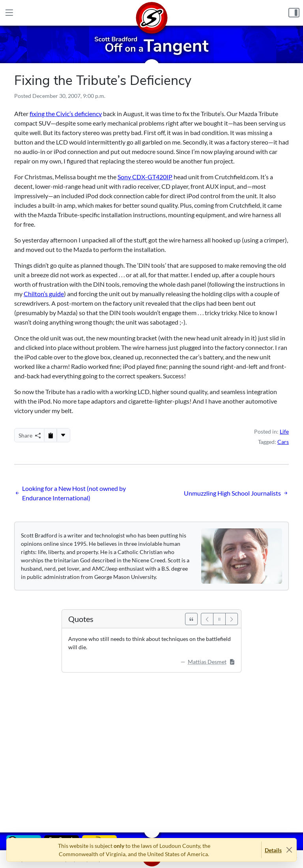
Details (273, 850)
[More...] (63, 435)
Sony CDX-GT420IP (145, 177)
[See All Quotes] (191, 619)
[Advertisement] (151, 747)
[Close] (289, 850)
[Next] (232, 619)
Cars (283, 442)
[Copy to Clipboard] (50, 435)
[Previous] (207, 619)
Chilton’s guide (44, 294)
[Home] (151, 13)
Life (284, 431)
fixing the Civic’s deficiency (66, 114)
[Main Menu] (9, 13)
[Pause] (219, 619)
